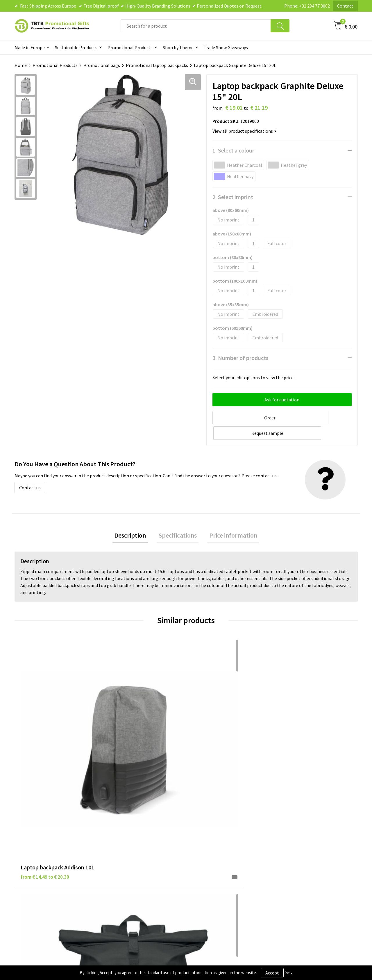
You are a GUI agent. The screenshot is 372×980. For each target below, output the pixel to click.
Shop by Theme (178, 47)
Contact (345, 6)
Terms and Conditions (215, 846)
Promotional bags (102, 65)
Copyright (203, 855)
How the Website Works (132, 837)
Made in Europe (30, 47)
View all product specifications (244, 131)
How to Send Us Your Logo (134, 864)
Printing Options (125, 846)
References (289, 837)
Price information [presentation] (229, 519)
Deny (288, 973)
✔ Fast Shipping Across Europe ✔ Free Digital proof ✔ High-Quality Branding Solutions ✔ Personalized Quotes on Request (138, 6)
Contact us (30, 470)
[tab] (134, 519)
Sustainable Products (76, 47)
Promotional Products (130, 47)
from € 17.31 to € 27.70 (302, 727)
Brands (200, 819)
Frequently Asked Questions (136, 819)
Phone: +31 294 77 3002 (307, 6)
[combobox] (196, 26)
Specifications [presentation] (178, 519)
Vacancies (288, 828)
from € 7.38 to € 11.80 (215, 727)
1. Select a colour (233, 150)
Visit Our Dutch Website (302, 846)
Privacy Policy (207, 828)
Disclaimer (204, 837)
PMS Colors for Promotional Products (146, 855)
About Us (287, 819)
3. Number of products (240, 358)
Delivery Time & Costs (130, 828)
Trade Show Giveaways (226, 47)
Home (21, 65)
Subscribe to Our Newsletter (221, 864)
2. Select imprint (233, 197)
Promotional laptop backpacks (157, 65)
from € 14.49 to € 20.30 (45, 727)
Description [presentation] (134, 519)
